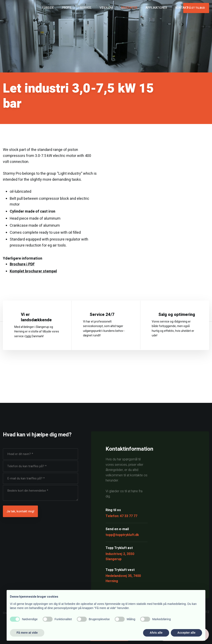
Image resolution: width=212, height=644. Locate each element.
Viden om (106, 8)
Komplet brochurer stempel (33, 271)
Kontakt (182, 8)
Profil (67, 8)
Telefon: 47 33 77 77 (121, 516)
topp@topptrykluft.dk (122, 535)
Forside (48, 8)
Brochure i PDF (22, 264)
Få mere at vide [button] (27, 633)
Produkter (129, 8)
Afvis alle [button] (156, 633)
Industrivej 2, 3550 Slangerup (120, 557)
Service (86, 8)
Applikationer (156, 8)
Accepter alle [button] (186, 633)
